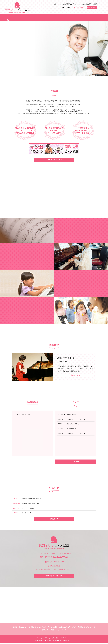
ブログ (86, 18)
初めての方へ (27, 18)
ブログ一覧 (76, 462)
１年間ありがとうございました (76, 434)
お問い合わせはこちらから (54, 577)
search (93, 18)
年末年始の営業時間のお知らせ (31, 499)
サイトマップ (62, 631)
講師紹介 (38, 18)
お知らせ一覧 (54, 520)
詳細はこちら (76, 376)
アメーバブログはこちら (54, 160)
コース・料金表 (48, 18)
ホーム (18, 18)
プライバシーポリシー (49, 631)
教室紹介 (81, 628)
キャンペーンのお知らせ (29, 509)
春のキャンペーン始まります (31, 504)
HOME (15, 628)
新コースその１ (71, 429)
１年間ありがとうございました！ (77, 420)
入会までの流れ (61, 18)
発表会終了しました (73, 424)
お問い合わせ (91, 8)
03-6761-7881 (78, 8)
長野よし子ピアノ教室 (24, 415)
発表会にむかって (72, 415)
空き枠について (27, 514)
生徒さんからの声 (75, 18)
